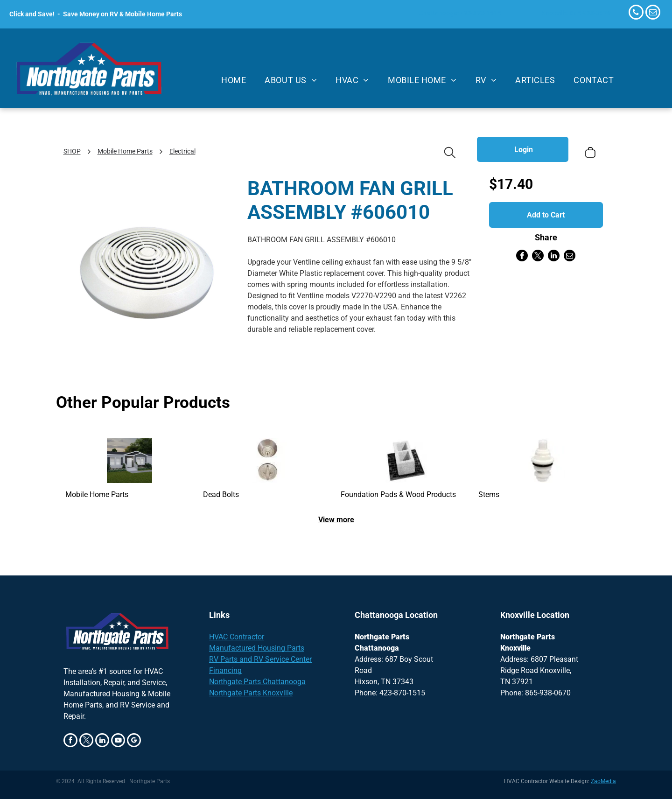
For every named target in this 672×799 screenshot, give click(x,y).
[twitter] (86, 741)
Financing (225, 670)
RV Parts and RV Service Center (260, 659)
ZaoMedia (603, 781)
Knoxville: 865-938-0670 (576, 13)
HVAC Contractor (237, 637)
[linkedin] (102, 741)
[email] (653, 13)
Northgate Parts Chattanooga (257, 682)
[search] (450, 154)
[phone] (636, 13)
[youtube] (118, 741)
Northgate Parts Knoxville (251, 693)
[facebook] (70, 741)
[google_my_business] (134, 741)
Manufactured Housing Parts (257, 648)
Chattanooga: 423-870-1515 (460, 13)
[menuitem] (234, 80)
